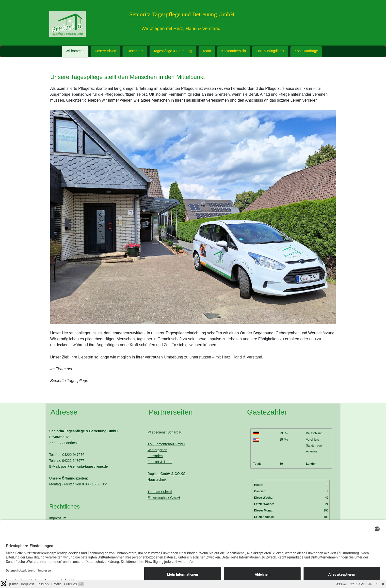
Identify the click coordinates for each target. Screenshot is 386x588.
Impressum (58, 518)
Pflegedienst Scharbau (165, 432)
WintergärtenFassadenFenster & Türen (160, 456)
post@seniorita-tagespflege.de (84, 466)
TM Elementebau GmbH (166, 444)
